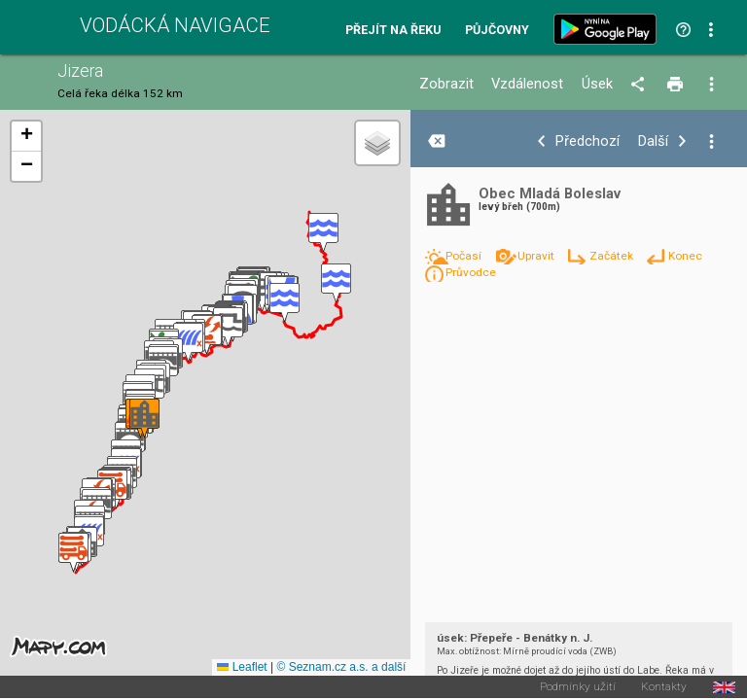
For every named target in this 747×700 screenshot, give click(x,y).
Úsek (597, 84)
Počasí (465, 256)
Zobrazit (446, 84)
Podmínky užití (578, 687)
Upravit (537, 256)
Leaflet (242, 667)
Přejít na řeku (393, 31)
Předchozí (587, 141)
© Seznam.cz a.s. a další (341, 667)
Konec (685, 256)
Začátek (613, 256)
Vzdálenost (527, 84)
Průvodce (471, 272)
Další (653, 141)
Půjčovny (497, 31)
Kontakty (664, 687)
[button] (323, 233)
